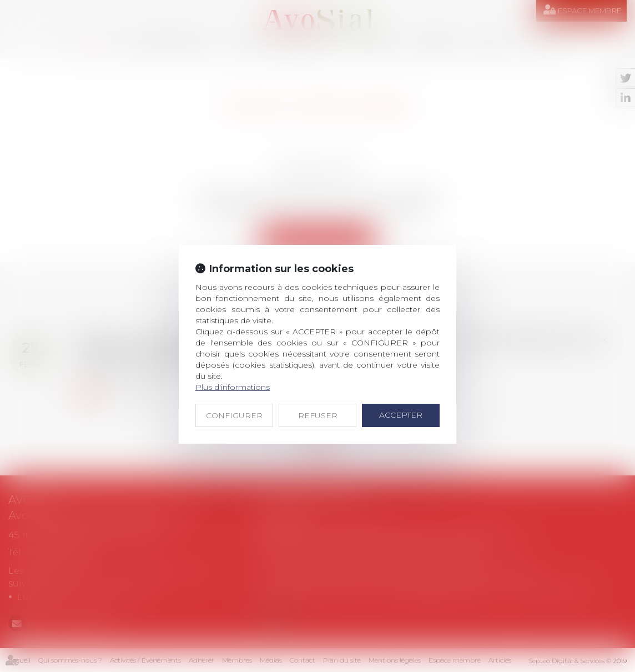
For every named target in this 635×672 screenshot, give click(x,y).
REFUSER (318, 415)
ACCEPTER (401, 415)
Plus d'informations (233, 387)
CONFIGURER (234, 415)
